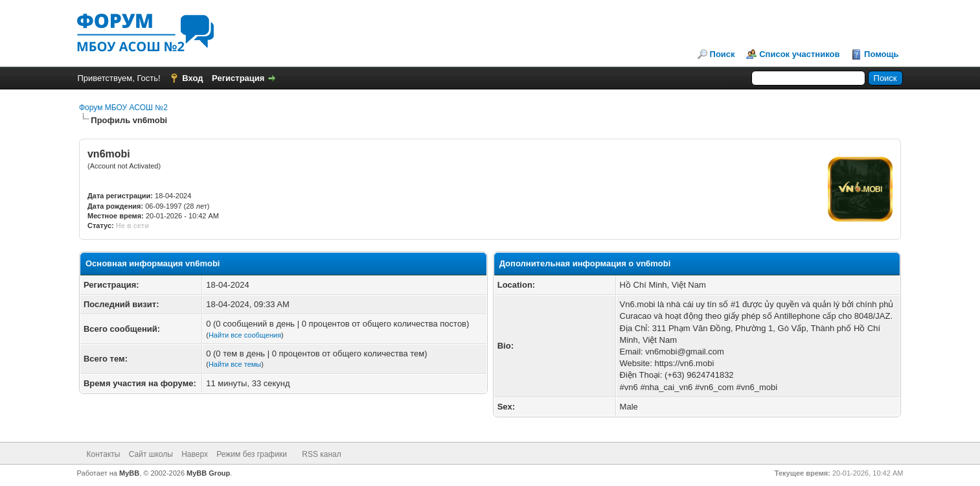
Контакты (104, 454)
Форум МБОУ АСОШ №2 (123, 108)
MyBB (129, 473)
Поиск (723, 54)
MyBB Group (208, 473)
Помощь (881, 54)
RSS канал (322, 454)
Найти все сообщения (245, 335)
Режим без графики (252, 454)
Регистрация (238, 78)
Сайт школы (151, 454)
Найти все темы (235, 364)
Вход (192, 78)
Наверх (195, 454)
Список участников (799, 54)
